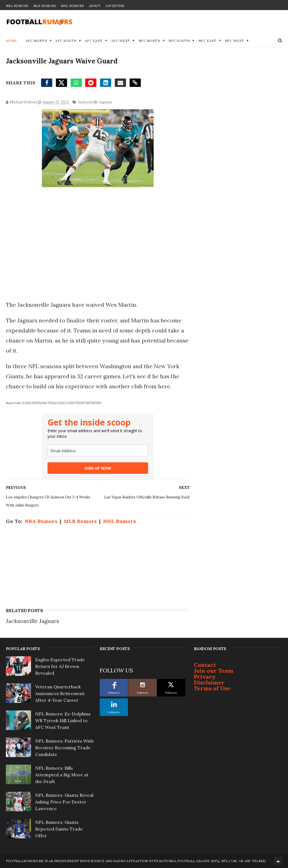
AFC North (36, 41)
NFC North (149, 41)
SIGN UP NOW (98, 468)
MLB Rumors (45, 6)
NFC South (179, 41)
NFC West (235, 41)
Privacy (205, 676)
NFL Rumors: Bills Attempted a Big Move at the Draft (62, 775)
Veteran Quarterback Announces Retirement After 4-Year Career (60, 693)
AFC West (121, 41)
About (95, 6)
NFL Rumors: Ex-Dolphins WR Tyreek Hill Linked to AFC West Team (63, 720)
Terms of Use (212, 688)
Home (12, 41)
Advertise (115, 6)
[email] (98, 451)
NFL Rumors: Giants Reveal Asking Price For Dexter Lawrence (64, 802)
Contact (205, 665)
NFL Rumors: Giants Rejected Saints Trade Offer (59, 829)
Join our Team (214, 671)
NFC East (207, 41)
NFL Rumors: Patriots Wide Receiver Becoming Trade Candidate (65, 748)
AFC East (94, 41)
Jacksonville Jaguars (95, 102)
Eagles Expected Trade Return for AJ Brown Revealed (60, 666)
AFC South (66, 41)
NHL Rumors (72, 6)
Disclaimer (209, 682)
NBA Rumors (17, 6)
